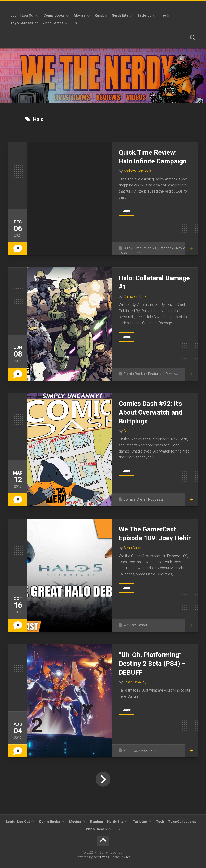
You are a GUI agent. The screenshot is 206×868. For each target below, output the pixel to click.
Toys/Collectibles (24, 23)
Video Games (53, 23)
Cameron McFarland (140, 296)
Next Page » (103, 779)
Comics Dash (134, 499)
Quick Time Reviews (140, 248)
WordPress (101, 857)
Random (101, 15)
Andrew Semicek (137, 171)
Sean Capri (132, 556)
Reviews (183, 248)
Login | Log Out (22, 15)
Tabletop (144, 15)
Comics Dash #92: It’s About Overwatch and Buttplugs (151, 412)
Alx (128, 857)
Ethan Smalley (135, 682)
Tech (165, 15)
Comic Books (54, 15)
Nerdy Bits (120, 15)
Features (155, 374)
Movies (80, 15)
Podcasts (156, 499)
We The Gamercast (139, 625)
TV (75, 23)
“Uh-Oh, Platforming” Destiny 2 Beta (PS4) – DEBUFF (153, 663)
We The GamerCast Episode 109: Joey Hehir (148, 538)
